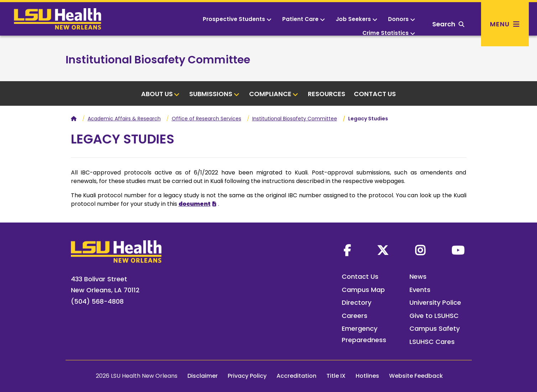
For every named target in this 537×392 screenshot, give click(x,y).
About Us (161, 94)
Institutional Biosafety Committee (158, 60)
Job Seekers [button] (357, 19)
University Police (435, 302)
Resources (327, 94)
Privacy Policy (247, 376)
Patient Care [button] (304, 19)
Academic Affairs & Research (124, 119)
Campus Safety (435, 328)
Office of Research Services (206, 119)
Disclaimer (203, 376)
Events (420, 290)
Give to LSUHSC (434, 316)
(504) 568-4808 (97, 301)
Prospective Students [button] (237, 19)
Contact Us (375, 94)
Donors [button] (402, 19)
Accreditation (296, 376)
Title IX (336, 376)
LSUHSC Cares (432, 342)
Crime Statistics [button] (389, 33)
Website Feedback (416, 376)
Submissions (214, 94)
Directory (357, 302)
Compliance (274, 94)
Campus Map (363, 290)
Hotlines (367, 376)
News (418, 276)
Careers (355, 316)
